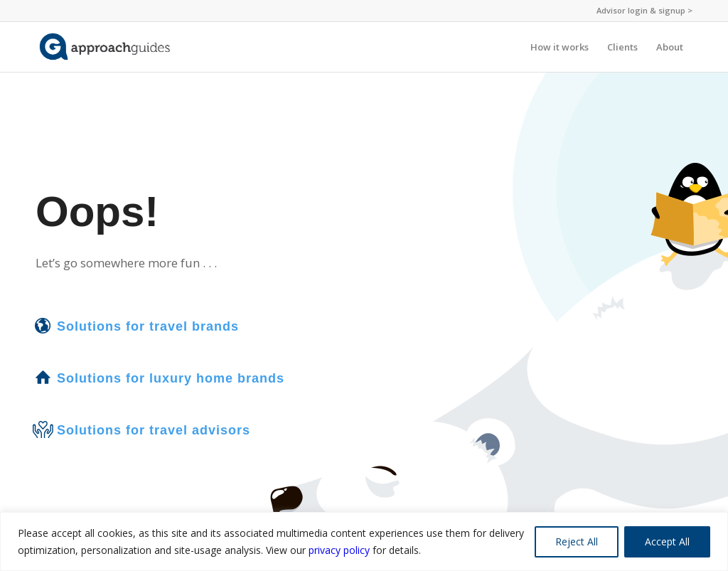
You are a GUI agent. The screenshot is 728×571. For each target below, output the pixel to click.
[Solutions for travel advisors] (43, 429)
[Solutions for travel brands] (43, 326)
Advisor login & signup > (644, 10)
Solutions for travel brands (148, 326)
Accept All (667, 541)
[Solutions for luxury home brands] (43, 378)
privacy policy (339, 550)
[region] (364, 541)
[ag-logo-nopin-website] (105, 47)
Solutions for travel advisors (154, 430)
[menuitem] (641, 11)
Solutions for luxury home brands (171, 378)
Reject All (577, 541)
